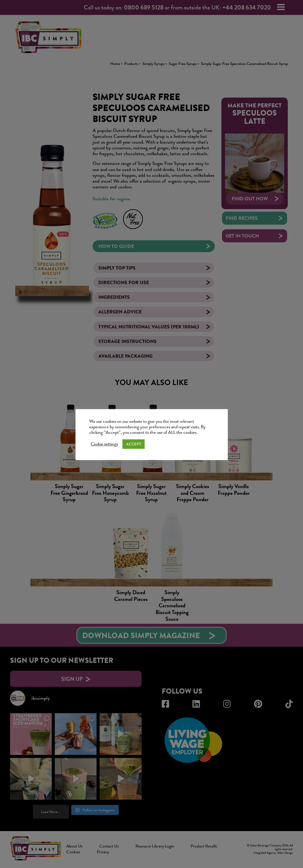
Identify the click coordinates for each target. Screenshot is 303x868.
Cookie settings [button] (104, 444)
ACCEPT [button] (134, 444)
